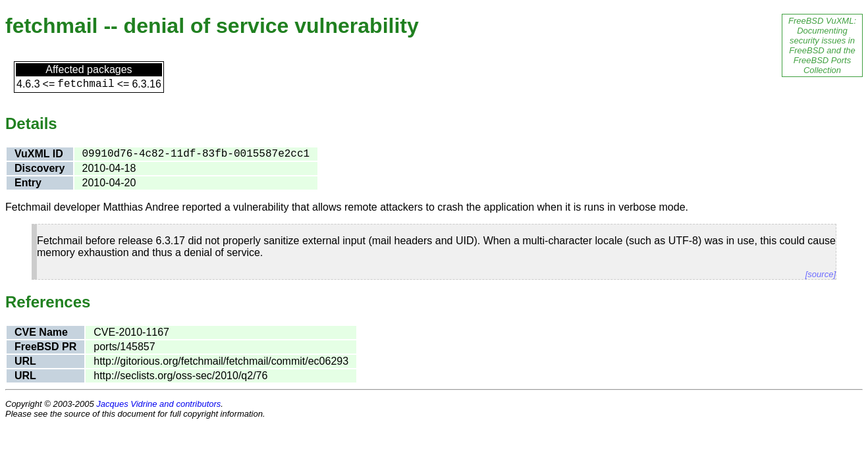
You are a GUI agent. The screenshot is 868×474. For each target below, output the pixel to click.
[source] (821, 274)
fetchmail (86, 84)
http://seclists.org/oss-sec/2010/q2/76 (180, 376)
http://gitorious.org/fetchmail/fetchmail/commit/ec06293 (221, 361)
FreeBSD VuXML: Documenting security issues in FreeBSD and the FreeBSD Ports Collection (822, 45)
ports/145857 (124, 347)
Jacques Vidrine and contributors (158, 404)
